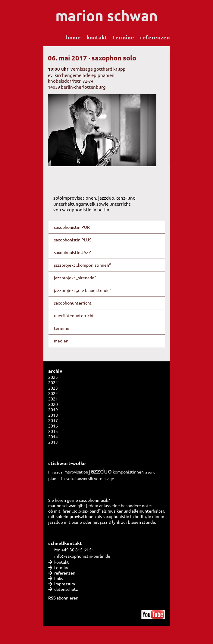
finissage (55, 472)
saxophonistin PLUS (73, 240)
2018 (53, 415)
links (59, 578)
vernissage (104, 478)
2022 (53, 393)
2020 (53, 404)
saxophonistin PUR (72, 227)
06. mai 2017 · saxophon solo (92, 58)
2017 (53, 420)
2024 (53, 382)
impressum (65, 584)
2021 (53, 399)
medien (61, 341)
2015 (53, 431)
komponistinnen (128, 472)
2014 (53, 437)
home (73, 37)
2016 (53, 426)
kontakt (97, 37)
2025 (53, 377)
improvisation (76, 472)
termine (124, 37)
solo (70, 478)
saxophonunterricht (73, 303)
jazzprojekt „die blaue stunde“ (83, 290)
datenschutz (66, 589)
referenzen (155, 37)
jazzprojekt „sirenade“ (75, 278)
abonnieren (63, 598)
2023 (53, 388)
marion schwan (107, 15)
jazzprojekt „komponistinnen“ (82, 265)
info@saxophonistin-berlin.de (82, 556)
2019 (53, 409)
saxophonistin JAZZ (72, 252)
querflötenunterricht (74, 315)
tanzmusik (84, 478)
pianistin (56, 478)
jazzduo (100, 471)
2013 (53, 442)
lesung (150, 472)
